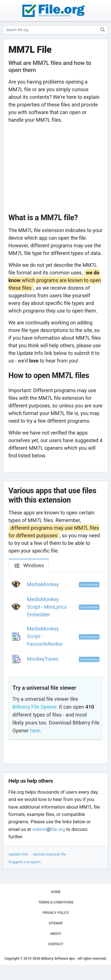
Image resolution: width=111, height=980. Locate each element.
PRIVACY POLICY (56, 913)
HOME (56, 892)
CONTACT (56, 944)
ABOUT (56, 934)
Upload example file (49, 854)
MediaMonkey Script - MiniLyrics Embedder (47, 607)
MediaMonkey (43, 584)
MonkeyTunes (43, 659)
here (35, 731)
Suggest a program (25, 862)
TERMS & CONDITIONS (56, 902)
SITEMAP (56, 923)
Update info (18, 854)
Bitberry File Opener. (35, 707)
